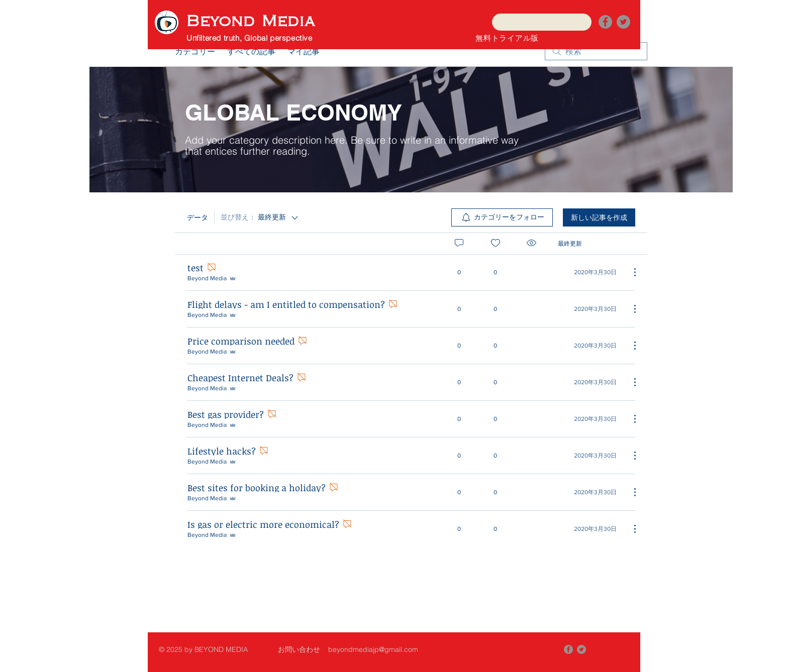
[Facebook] (605, 22)
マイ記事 (304, 51)
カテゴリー (195, 51)
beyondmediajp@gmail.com (373, 649)
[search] (596, 51)
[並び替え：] (260, 217)
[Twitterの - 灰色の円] (623, 22)
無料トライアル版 (507, 38)
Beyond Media (251, 21)
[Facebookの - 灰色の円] (568, 649)
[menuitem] (502, 217)
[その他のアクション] (630, 272)
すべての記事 (251, 51)
